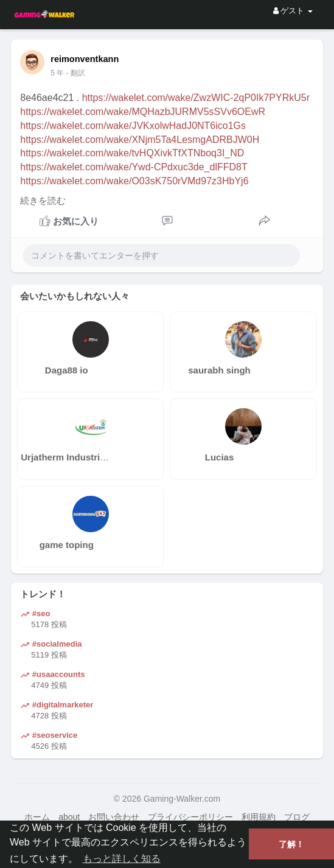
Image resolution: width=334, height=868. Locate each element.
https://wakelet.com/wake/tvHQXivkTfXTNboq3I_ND (132, 153)
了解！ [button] (291, 844)
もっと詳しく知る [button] (122, 859)
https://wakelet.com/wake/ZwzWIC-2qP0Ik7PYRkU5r (196, 98)
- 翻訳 (76, 73)
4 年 (57, 73)
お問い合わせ (114, 817)
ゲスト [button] (293, 11)
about (69, 817)
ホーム (37, 817)
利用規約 (259, 817)
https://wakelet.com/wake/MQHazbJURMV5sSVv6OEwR (143, 112)
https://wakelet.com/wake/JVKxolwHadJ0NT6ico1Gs (133, 126)
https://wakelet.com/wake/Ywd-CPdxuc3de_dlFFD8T (134, 167)
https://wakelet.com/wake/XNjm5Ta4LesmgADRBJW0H (140, 140)
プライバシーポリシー (190, 817)
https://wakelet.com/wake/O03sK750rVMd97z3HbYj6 (134, 181)
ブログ (297, 817)
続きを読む (43, 201)
